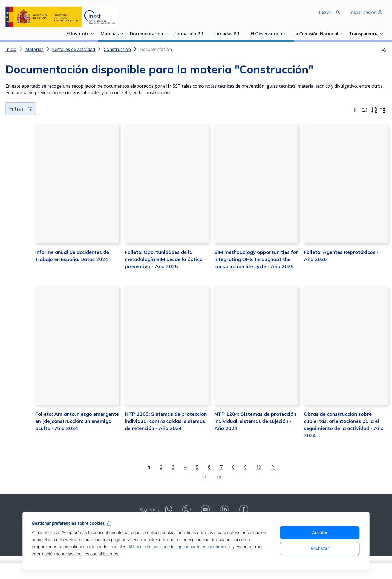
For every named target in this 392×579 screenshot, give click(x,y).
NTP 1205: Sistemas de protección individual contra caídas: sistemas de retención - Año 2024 (145, 444)
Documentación (146, 34)
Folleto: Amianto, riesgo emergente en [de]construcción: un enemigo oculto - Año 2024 (49, 444)
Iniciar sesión (366, 12)
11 (189, 500)
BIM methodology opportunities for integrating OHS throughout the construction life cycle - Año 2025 (241, 270)
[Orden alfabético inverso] (383, 110)
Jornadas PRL (228, 34)
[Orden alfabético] (374, 110)
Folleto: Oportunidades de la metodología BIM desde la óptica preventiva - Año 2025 (140, 270)
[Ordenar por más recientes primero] (356, 110)
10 (243, 490)
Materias (110, 34)
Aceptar (320, 533)
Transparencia (364, 34)
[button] (384, 49)
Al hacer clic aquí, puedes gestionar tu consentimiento (180, 547)
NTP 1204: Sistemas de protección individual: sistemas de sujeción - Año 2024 (243, 444)
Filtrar (21, 109)
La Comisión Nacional (316, 34)
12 (203, 500)
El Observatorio (266, 34)
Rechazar (320, 548)
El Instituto (78, 34)
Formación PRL (190, 34)
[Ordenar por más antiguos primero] (365, 110)
